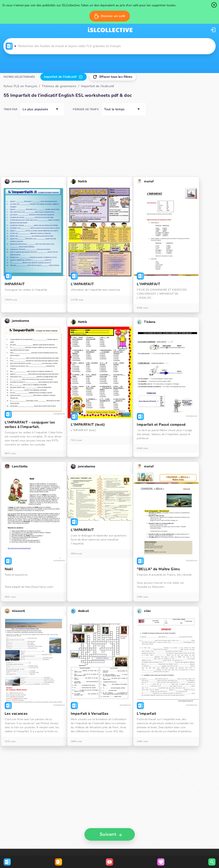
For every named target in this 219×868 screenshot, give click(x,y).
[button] (110, 16)
